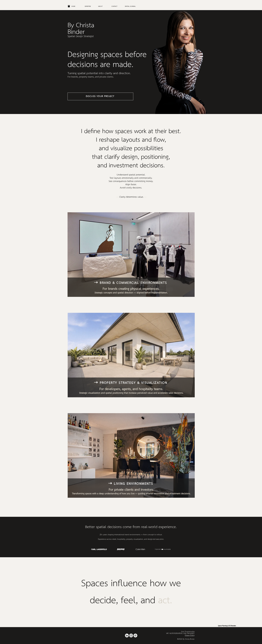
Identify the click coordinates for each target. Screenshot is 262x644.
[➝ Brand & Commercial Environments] (131, 283)
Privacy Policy (190, 635)
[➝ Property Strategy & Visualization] (131, 383)
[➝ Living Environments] (131, 484)
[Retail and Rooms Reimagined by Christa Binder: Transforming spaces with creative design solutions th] (127, 636)
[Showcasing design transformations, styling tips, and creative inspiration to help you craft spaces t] (131, 636)
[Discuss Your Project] (100, 96)
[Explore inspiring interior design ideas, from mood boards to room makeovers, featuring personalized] (135, 636)
